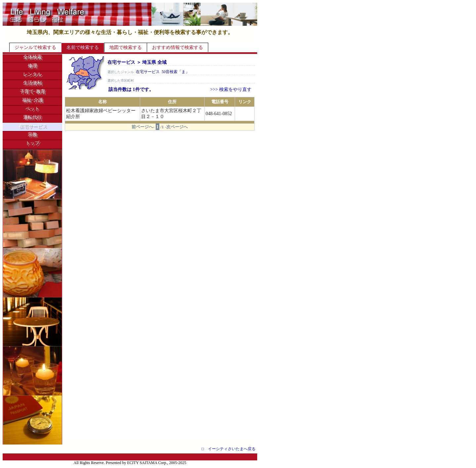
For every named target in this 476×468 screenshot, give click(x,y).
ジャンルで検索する (35, 47)
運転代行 (32, 117)
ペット (32, 109)
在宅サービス (32, 126)
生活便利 (32, 83)
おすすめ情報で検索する (178, 47)
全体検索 (32, 57)
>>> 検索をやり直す (231, 89)
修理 (32, 66)
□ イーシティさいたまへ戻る (229, 449)
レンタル (32, 74)
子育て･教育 (33, 91)
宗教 (32, 134)
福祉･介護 (33, 100)
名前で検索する (83, 47)
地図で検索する (126, 47)
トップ (32, 143)
